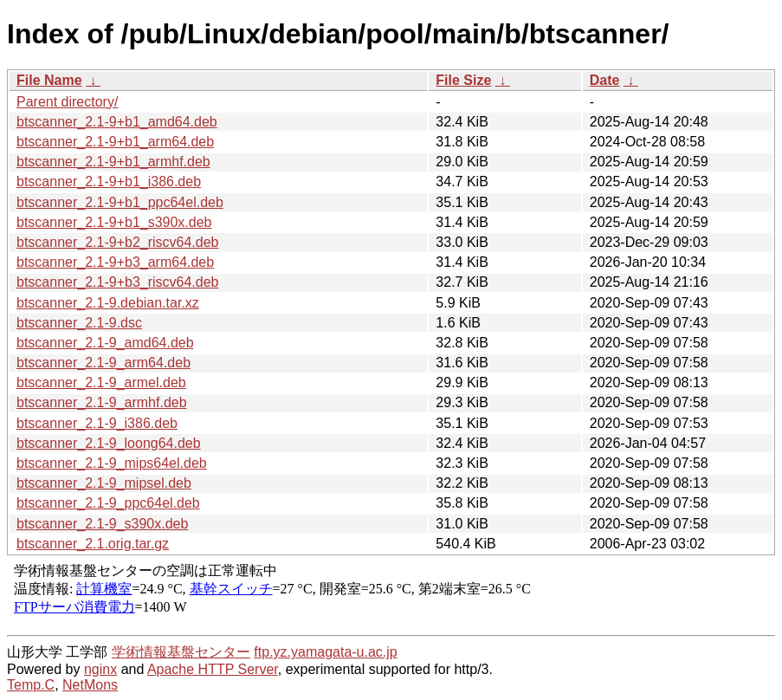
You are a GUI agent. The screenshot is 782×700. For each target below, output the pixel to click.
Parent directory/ (67, 102)
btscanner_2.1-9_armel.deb (101, 382)
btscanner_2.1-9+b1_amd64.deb (117, 122)
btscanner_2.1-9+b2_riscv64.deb (118, 242)
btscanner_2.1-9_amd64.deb (105, 343)
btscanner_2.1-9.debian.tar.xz (108, 303)
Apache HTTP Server (213, 669)
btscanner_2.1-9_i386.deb (97, 423)
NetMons (90, 685)
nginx (100, 669)
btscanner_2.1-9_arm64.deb (103, 363)
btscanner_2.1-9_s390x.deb (102, 524)
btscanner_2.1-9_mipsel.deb (104, 483)
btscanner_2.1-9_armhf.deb (102, 402)
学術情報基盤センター (181, 652)
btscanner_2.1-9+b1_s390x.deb (114, 222)
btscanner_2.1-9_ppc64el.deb (108, 503)
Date (605, 80)
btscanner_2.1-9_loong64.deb (109, 443)
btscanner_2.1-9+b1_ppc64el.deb (120, 202)
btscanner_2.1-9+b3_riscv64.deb (118, 282)
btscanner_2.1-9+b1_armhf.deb (113, 162)
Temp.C (31, 685)
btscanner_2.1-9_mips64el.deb (112, 463)
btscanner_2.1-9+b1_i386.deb (109, 181)
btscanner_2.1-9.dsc (79, 323)
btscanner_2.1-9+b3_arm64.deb (115, 262)
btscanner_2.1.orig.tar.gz (93, 544)
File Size (463, 80)
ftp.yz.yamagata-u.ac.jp (325, 652)
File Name (49, 80)
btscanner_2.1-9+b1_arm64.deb (115, 142)
